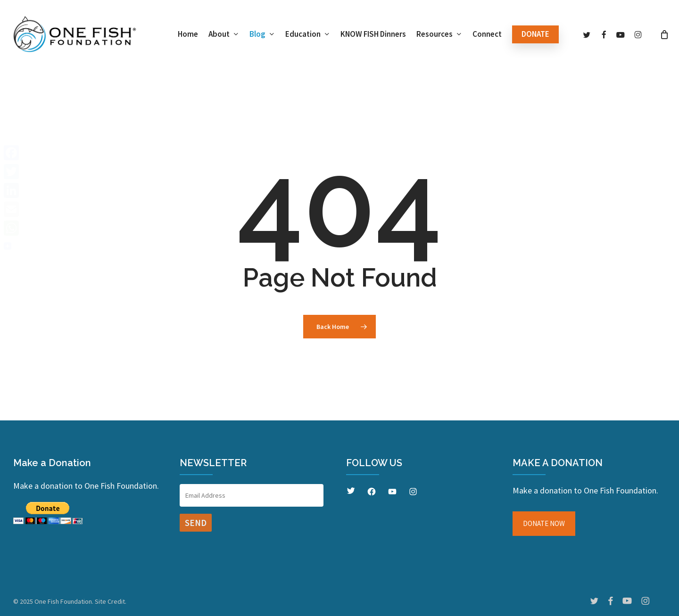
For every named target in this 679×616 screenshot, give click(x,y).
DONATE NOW (544, 523)
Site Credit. (111, 601)
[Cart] (664, 34)
